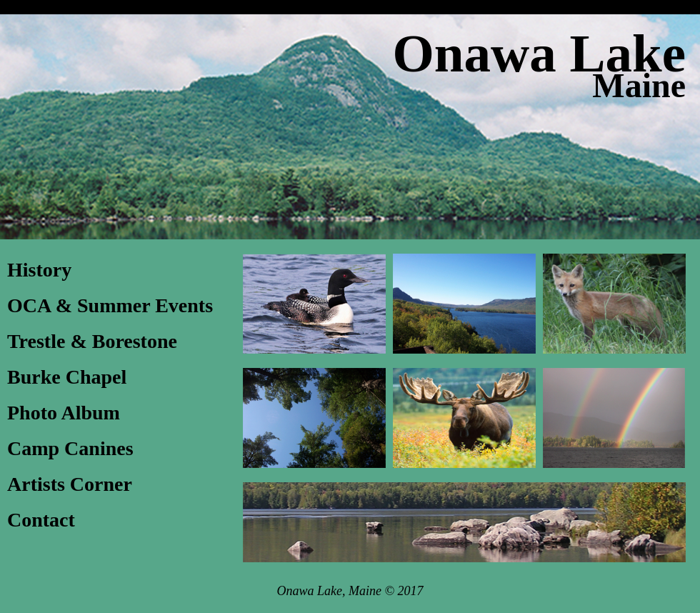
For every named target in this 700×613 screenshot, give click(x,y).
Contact (41, 520)
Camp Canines (70, 448)
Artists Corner (70, 484)
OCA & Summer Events (110, 305)
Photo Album (64, 413)
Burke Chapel (67, 377)
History (39, 270)
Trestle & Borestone (92, 341)
